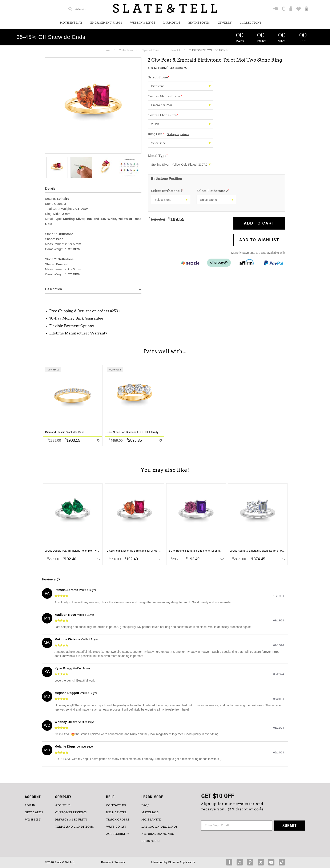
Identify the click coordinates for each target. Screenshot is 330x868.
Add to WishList (259, 240)
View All (175, 50)
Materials (150, 813)
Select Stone (159, 77)
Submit (290, 825)
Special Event (151, 50)
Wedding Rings (143, 23)
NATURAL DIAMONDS (158, 834)
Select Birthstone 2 (213, 191)
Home (106, 50)
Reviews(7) (51, 579)
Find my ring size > (178, 134)
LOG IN (30, 805)
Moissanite (151, 820)
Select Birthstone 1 (167, 191)
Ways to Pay (116, 827)
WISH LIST (33, 820)
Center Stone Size (163, 115)
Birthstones (199, 23)
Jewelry (225, 23)
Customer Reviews (71, 813)
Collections (251, 23)
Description (53, 289)
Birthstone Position (167, 179)
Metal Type (158, 156)
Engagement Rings (106, 23)
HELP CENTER (116, 813)
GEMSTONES (151, 841)
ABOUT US (63, 805)
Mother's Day (71, 23)
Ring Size (168, 134)
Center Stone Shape (165, 96)
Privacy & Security (113, 862)
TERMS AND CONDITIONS (75, 827)
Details (50, 188)
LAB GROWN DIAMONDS (160, 827)
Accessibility (118, 834)
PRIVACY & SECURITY (71, 820)
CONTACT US (116, 805)
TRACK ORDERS (118, 820)
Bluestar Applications (182, 862)
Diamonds (172, 23)
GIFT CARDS (34, 813)
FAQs (145, 805)
